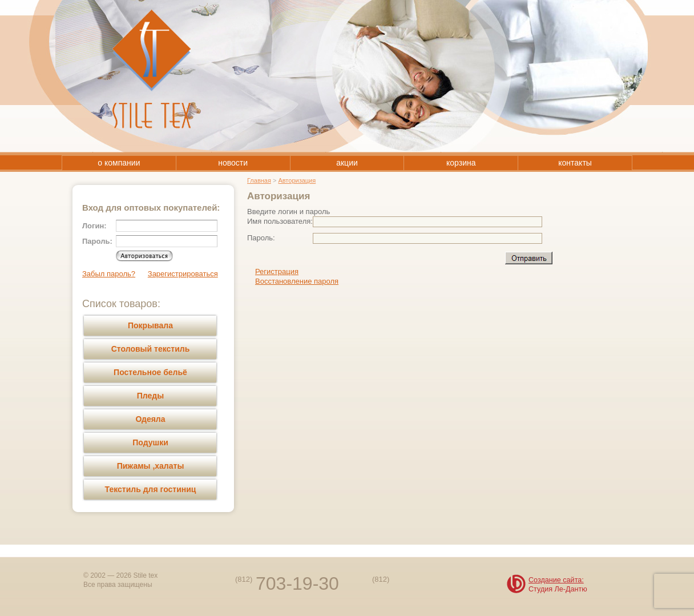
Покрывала (150, 325)
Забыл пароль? (109, 274)
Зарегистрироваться (183, 274)
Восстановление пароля (297, 281)
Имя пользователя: (280, 221)
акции (347, 163)
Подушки (150, 442)
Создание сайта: (556, 580)
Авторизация (297, 180)
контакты (575, 163)
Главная (259, 180)
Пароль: (261, 238)
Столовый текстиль (151, 349)
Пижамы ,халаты (151, 466)
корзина (461, 163)
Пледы (150, 396)
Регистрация (277, 271)
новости (233, 163)
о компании (119, 163)
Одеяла (150, 419)
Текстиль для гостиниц (151, 489)
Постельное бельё (150, 372)
